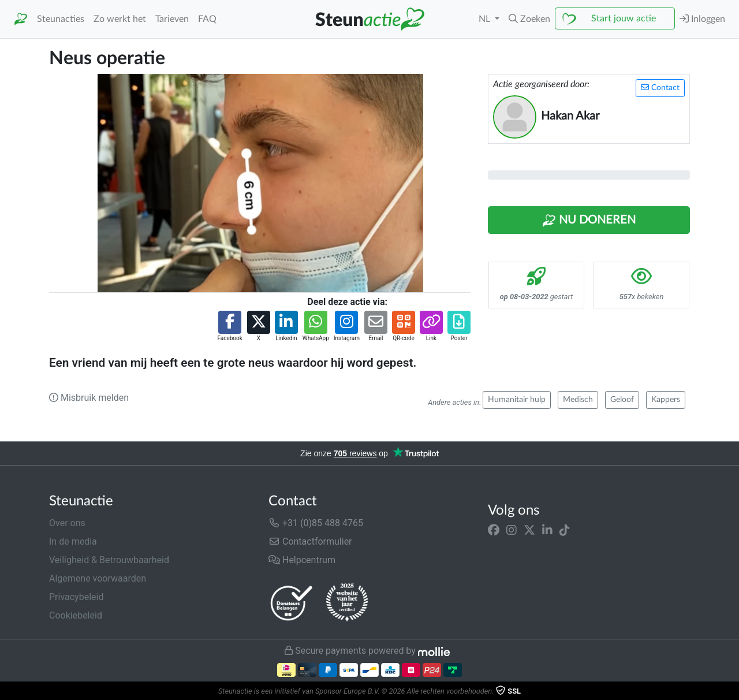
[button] (529, 19)
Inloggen (702, 19)
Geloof (622, 400)
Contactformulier (310, 541)
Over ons (67, 523)
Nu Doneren (589, 221)
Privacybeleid (76, 597)
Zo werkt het (120, 19)
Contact (660, 87)
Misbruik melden (89, 398)
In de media (73, 541)
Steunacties (61, 19)
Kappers (666, 400)
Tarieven (172, 19)
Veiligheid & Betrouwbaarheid (109, 560)
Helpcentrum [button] (302, 560)
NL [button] (486, 19)
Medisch (578, 400)
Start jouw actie (624, 18)
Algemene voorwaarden (98, 578)
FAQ (207, 19)
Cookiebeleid (76, 615)
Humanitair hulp (517, 400)
